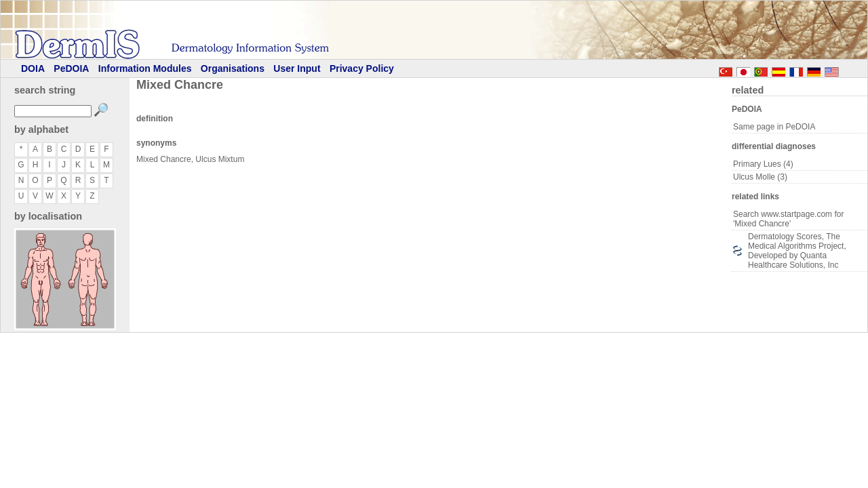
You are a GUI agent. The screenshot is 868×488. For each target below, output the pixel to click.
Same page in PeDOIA (774, 127)
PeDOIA (71, 68)
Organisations (233, 68)
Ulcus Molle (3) (760, 177)
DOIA (33, 68)
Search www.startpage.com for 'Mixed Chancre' (788, 219)
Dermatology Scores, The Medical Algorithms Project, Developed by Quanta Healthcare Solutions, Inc (797, 251)
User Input (297, 68)
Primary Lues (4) (763, 164)
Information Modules (145, 68)
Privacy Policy (362, 68)
